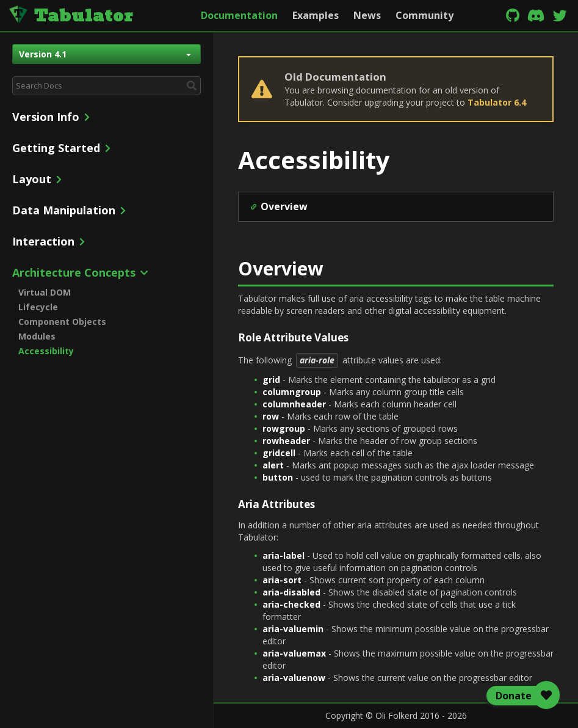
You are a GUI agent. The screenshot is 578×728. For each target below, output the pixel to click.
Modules (37, 336)
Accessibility (46, 351)
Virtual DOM (45, 292)
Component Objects (62, 322)
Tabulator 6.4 (497, 102)
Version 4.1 (105, 54)
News (367, 15)
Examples (316, 15)
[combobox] (107, 86)
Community (424, 15)
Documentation (239, 15)
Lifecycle (38, 307)
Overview (284, 206)
